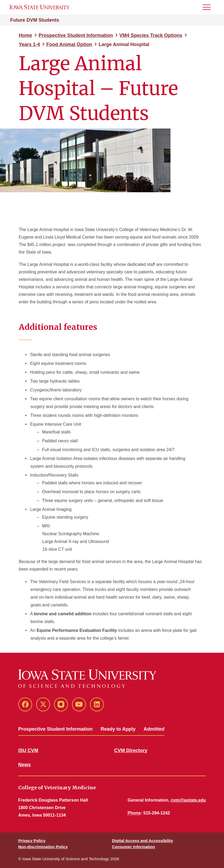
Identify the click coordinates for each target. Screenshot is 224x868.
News (24, 765)
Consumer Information (134, 847)
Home (25, 35)
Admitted (154, 729)
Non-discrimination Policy (43, 847)
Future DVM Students (35, 20)
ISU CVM (28, 750)
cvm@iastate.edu (188, 800)
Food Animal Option (69, 44)
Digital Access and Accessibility (143, 841)
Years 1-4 (29, 44)
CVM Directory (131, 750)
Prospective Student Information (76, 35)
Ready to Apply (118, 729)
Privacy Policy (32, 841)
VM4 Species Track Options (151, 35)
